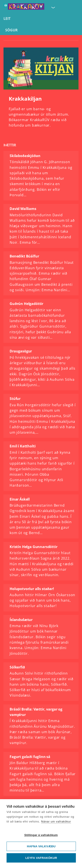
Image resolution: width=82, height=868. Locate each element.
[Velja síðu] (53, 7)
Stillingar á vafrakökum (41, 835)
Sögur (11, 30)
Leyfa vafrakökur (41, 858)
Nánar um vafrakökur (56, 821)
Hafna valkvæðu (41, 846)
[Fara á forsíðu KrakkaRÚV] (24, 7)
